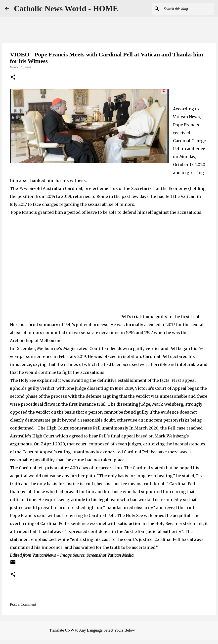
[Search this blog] (188, 9)
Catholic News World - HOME (66, 8)
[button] (13, 78)
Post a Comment (23, 604)
